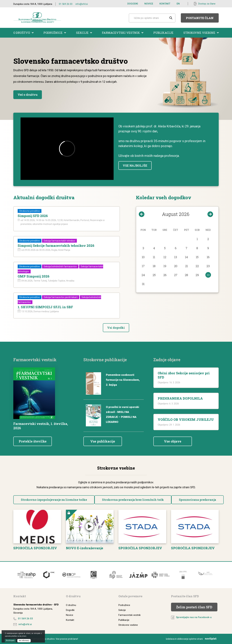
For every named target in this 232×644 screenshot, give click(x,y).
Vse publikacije (103, 441)
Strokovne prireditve (30, 211)
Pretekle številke (33, 441)
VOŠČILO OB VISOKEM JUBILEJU (186, 419)
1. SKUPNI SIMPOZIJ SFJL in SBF (45, 307)
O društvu (23, 33)
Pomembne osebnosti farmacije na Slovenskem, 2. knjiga (123, 380)
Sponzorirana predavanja (198, 500)
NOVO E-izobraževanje (85, 548)
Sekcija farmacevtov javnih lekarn (61, 297)
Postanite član (200, 18)
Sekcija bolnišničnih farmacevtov (60, 266)
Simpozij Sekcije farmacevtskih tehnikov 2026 (56, 246)
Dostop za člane (207, 4)
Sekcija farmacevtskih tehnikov (59, 241)
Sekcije (84, 33)
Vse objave (173, 441)
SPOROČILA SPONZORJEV (35, 548)
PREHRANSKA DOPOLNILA (180, 398)
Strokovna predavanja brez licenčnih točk (133, 500)
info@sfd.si (82, 4)
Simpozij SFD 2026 (33, 216)
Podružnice (55, 33)
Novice (149, 4)
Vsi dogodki (116, 328)
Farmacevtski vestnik (123, 33)
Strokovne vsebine (201, 33)
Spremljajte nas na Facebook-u (194, 617)
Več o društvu (28, 95)
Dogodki (133, 4)
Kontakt (165, 4)
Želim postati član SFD (194, 607)
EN (178, 4)
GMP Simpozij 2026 (34, 276)
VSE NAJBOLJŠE (135, 165)
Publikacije (163, 33)
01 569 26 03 (66, 4)
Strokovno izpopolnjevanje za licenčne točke (54, 500)
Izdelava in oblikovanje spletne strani (192, 639)
